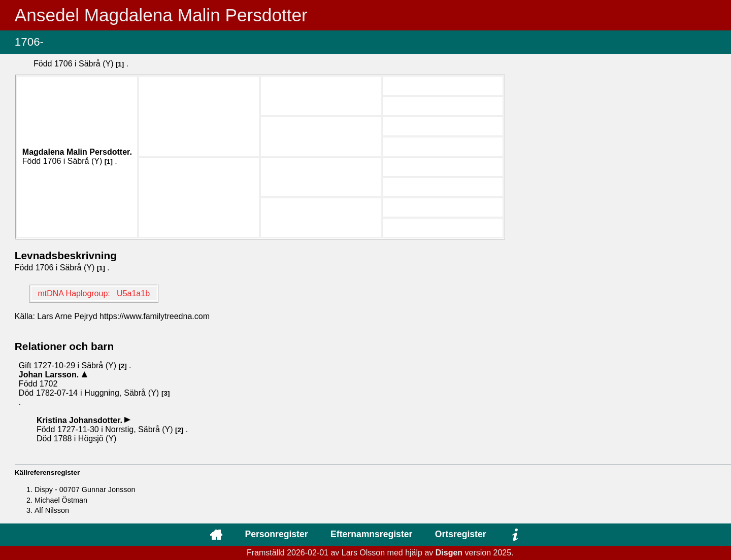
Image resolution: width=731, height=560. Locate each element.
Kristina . (80, 420)
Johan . (50, 375)
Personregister (276, 534)
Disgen (449, 553)
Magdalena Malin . (77, 152)
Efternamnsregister (371, 534)
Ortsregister (461, 534)
